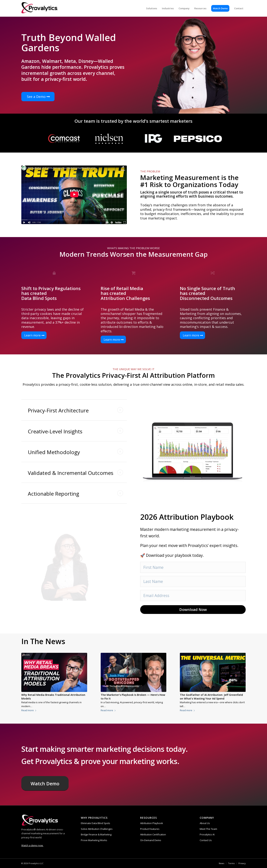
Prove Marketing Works (94, 840)
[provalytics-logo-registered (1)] (39, 8)
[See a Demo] (38, 97)
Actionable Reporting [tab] (75, 494)
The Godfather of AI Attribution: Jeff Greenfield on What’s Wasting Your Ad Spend (211, 697)
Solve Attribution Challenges (97, 829)
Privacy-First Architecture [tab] (75, 410)
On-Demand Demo (151, 840)
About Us (205, 823)
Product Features (150, 829)
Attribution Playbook (152, 823)
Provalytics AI (207, 834)
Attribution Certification (153, 834)
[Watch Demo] (45, 783)
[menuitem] (152, 8)
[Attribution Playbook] (74, 195)
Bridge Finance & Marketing (96, 834)
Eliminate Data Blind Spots (95, 823)
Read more (29, 710)
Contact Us (206, 840)
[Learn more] (34, 335)
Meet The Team (208, 829)
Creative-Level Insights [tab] (75, 431)
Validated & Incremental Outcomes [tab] (75, 473)
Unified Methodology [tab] (75, 452)
